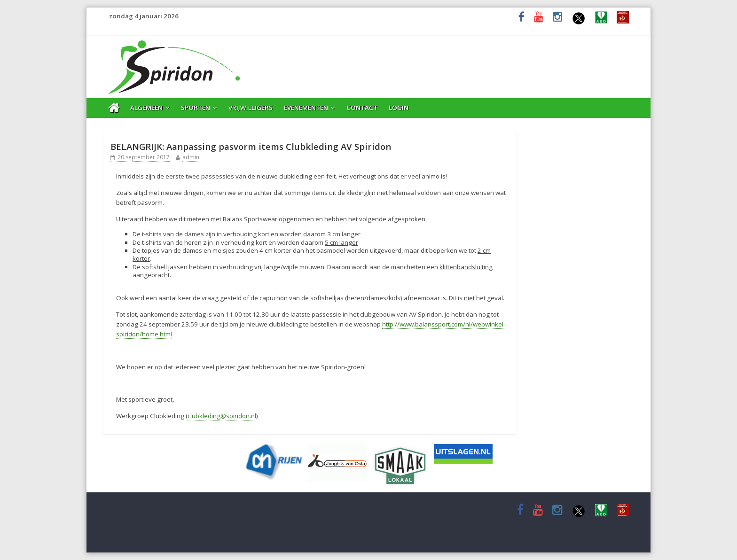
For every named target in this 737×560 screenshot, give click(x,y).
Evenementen (306, 108)
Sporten (196, 108)
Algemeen (146, 108)
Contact (362, 108)
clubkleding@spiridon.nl (222, 416)
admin (191, 157)
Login (399, 108)
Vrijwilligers (251, 108)
